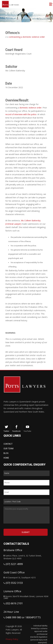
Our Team (8, 449)
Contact (8, 444)
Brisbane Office (13, 550)
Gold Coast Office (14, 572)
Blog (6, 453)
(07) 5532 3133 (14, 583)
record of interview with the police (21, 114)
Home (6, 458)
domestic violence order (31, 108)
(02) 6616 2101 (14, 603)
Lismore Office (12, 591)
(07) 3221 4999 (14, 564)
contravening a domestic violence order (27, 37)
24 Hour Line (11, 612)
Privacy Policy (12, 639)
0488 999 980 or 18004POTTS (23, 617)
